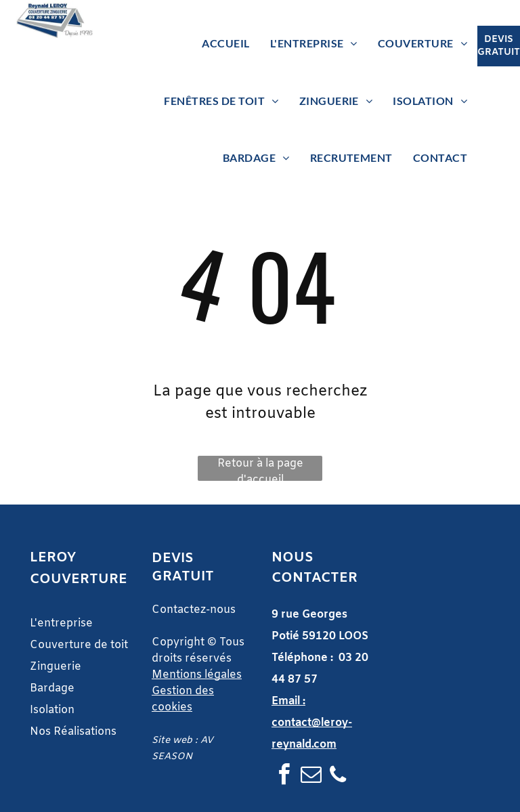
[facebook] (284, 776)
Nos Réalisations (73, 732)
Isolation (52, 710)
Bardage (53, 688)
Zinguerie (56, 667)
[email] (311, 776)
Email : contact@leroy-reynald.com (312, 723)
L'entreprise (61, 623)
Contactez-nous (194, 610)
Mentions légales (197, 675)
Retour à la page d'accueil (260, 469)
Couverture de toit (79, 645)
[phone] (338, 776)
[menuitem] (225, 43)
